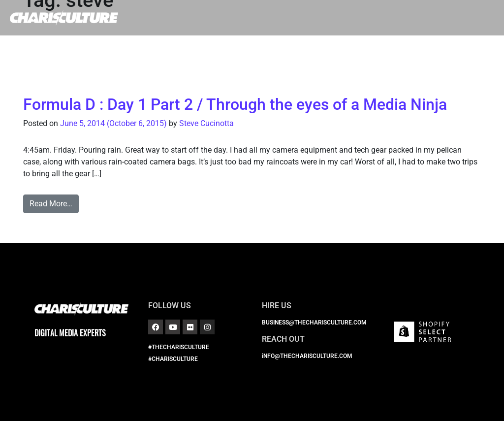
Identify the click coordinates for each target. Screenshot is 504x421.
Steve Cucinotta (206, 123)
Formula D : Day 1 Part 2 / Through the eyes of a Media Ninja (235, 104)
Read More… (51, 204)
